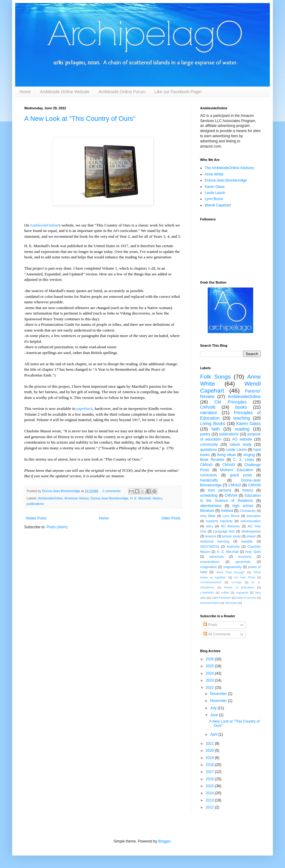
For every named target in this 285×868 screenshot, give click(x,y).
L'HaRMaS (207, 592)
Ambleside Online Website (65, 92)
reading (242, 429)
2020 (210, 751)
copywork (242, 592)
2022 (210, 688)
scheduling (209, 495)
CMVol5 (254, 485)
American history (76, 498)
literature (207, 511)
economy (245, 557)
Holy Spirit (253, 552)
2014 (210, 793)
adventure (216, 557)
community (209, 444)
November (219, 701)
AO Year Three (245, 577)
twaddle (247, 541)
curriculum (208, 475)
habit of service (246, 598)
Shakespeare (251, 531)
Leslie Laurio (215, 193)
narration (209, 413)
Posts (210, 625)
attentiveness (211, 506)
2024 (210, 673)
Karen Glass (215, 187)
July (214, 708)
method (227, 511)
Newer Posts (36, 518)
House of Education (239, 587)
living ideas (227, 455)
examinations (210, 562)
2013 (210, 800)
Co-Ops (236, 582)
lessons (211, 536)
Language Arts (224, 531)
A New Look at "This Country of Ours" (80, 119)
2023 (210, 680)
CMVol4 (231, 495)
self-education (251, 521)
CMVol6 (208, 407)
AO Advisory (230, 526)
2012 (210, 807)
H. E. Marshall (140, 498)
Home (25, 92)
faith (216, 429)
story (209, 526)
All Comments (217, 634)
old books (231, 603)
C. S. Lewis (244, 460)
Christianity (248, 511)
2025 (210, 666)
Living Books (213, 424)
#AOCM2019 (210, 546)
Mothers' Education (237, 470)
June (215, 715)
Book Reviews (212, 460)
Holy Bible (208, 516)
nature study (241, 444)
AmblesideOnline (44, 225)
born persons (220, 490)
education (254, 516)
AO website (242, 439)
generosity (243, 562)
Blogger (164, 841)
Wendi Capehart (218, 205)
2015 (210, 786)
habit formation (221, 598)
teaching (242, 418)
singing (249, 455)
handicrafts (209, 480)
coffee (225, 592)
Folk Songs (215, 377)
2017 (210, 772)
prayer (251, 536)
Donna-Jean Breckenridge (109, 498)
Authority (233, 546)
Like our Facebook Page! (178, 92)
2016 (210, 779)
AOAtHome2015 (211, 582)
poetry (205, 434)
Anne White (214, 174)
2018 (210, 765)
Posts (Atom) (57, 527)
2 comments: (112, 491)
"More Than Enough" (230, 572)
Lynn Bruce (214, 199)
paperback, (85, 408)
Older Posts (171, 518)
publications (35, 504)
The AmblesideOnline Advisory (229, 168)
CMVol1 (206, 465)
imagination (208, 567)
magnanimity (232, 567)
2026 (210, 659)
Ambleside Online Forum (122, 92)
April (214, 734)
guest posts (241, 475)
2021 (210, 744)
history (157, 498)
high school (243, 506)
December (219, 694)
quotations (208, 450)
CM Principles (230, 402)
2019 (210, 758)
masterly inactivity (219, 521)
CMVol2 (235, 485)
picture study (231, 536)
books (241, 407)
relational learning (215, 541)
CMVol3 (229, 465)
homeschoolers (210, 603)
